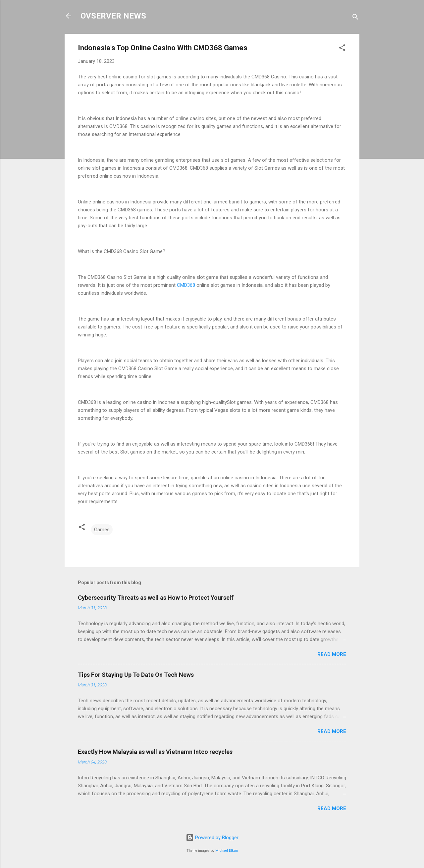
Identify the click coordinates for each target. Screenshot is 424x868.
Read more (332, 654)
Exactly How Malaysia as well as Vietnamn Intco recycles (155, 752)
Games (102, 530)
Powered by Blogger (212, 838)
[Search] (355, 18)
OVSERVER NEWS (113, 16)
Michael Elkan (227, 851)
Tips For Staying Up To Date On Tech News (136, 675)
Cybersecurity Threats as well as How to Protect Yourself (156, 598)
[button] (342, 49)
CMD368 (186, 285)
